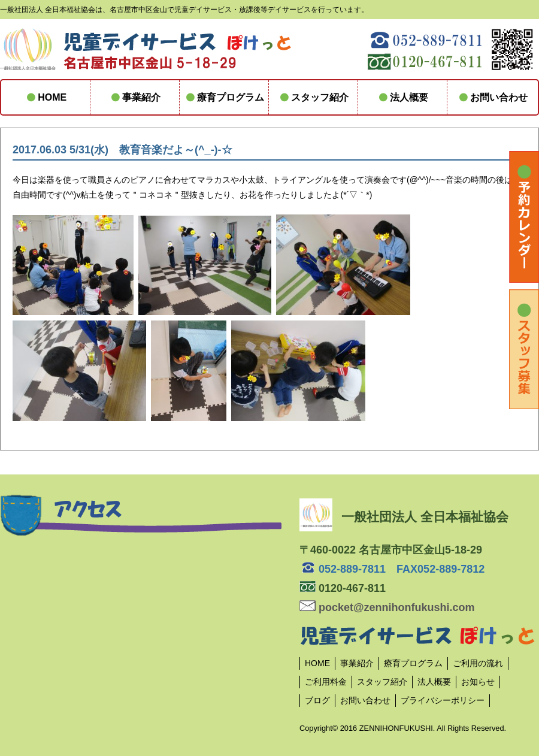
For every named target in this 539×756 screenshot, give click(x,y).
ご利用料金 (326, 682)
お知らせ (478, 682)
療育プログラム (224, 97)
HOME (46, 97)
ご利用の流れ (478, 663)
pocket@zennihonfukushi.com (387, 607)
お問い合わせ (492, 97)
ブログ (317, 700)
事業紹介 (135, 97)
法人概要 (402, 97)
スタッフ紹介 (313, 97)
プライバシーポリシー (443, 700)
